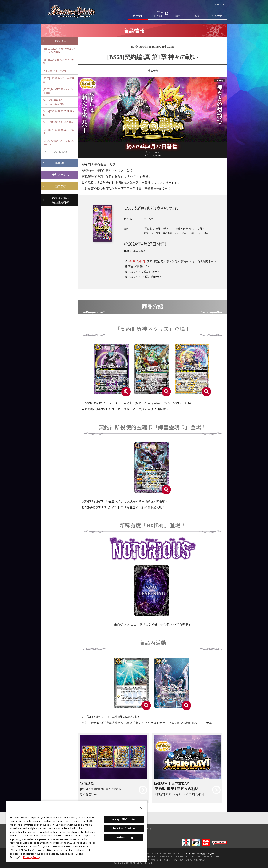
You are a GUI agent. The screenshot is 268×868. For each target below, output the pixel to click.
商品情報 (138, 16)
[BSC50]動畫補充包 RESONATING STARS (53, 102)
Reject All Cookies (124, 828)
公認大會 (217, 16)
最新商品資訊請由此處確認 (60, 200)
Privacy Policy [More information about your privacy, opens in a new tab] (32, 857)
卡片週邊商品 (60, 174)
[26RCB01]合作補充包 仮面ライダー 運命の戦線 (59, 50)
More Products (60, 152)
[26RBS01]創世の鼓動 (54, 71)
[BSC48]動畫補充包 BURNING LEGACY (58, 142)
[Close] (141, 808)
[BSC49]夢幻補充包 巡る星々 (58, 122)
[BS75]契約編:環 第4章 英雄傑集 (59, 80)
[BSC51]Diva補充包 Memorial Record (58, 91)
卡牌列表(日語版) (158, 14)
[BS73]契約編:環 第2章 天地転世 (59, 132)
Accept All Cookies (124, 819)
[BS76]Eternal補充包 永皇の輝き (59, 61)
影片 (178, 16)
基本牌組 (60, 163)
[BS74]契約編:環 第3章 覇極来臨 (59, 113)
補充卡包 (60, 41)
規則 (197, 16)
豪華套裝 (60, 186)
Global (221, 4)
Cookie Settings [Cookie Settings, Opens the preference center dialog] (124, 837)
